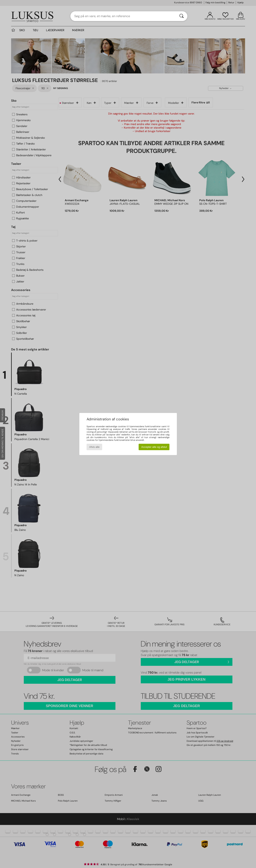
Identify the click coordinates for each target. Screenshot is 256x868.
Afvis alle (94, 447)
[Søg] (182, 16)
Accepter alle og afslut (154, 447)
